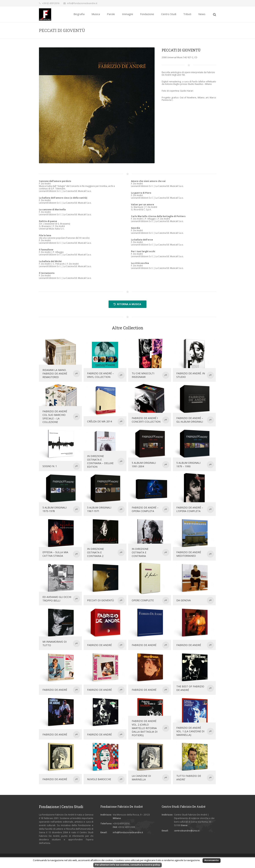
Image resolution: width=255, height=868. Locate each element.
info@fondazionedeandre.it (82, 3)
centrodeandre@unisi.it (187, 831)
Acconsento (212, 860)
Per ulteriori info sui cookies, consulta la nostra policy (127, 865)
